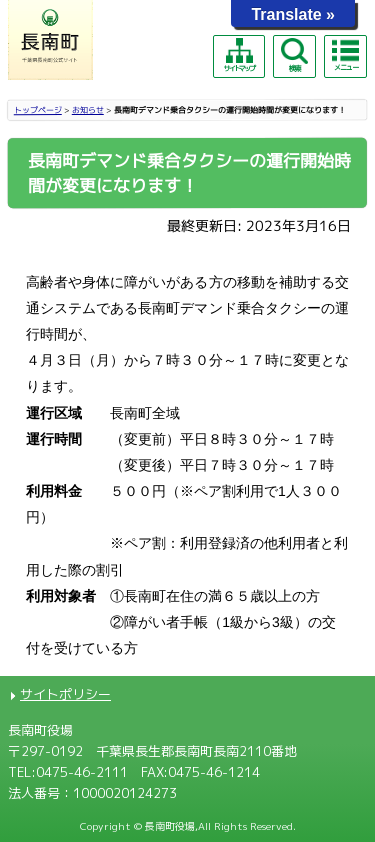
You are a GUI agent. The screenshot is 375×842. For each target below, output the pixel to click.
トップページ (38, 110)
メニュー (345, 55)
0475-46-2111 (82, 772)
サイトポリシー (65, 694)
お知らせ (88, 110)
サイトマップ (239, 55)
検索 (294, 55)
